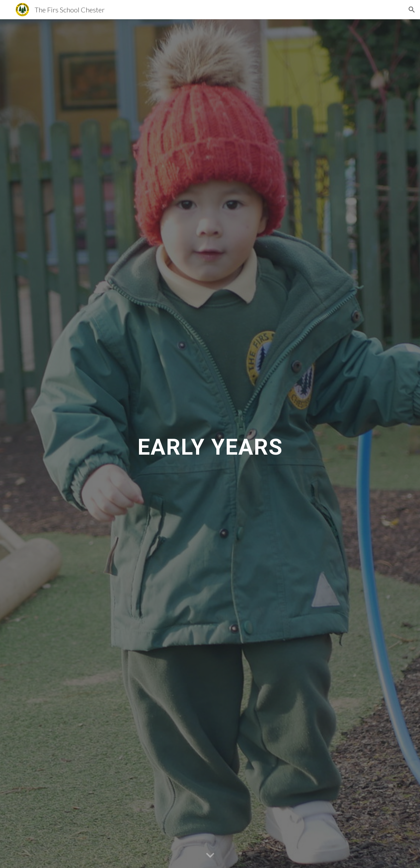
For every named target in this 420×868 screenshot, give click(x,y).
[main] (210, 444)
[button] (412, 10)
